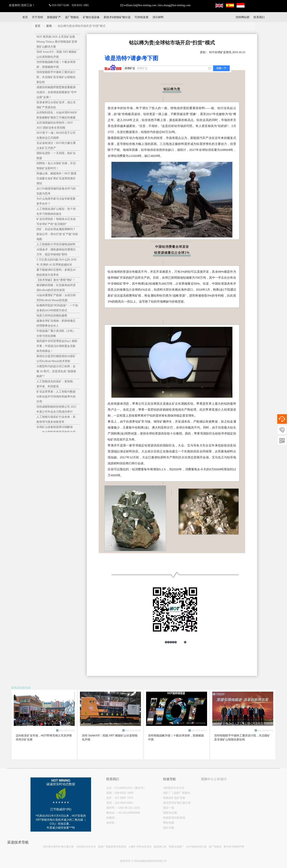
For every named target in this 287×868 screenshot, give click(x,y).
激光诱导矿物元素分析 (177, 803)
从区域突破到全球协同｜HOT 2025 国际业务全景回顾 (55, 125)
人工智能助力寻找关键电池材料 (56, 244)
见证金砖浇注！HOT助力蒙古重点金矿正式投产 (56, 145)
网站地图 (169, 823)
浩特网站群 (243, 17)
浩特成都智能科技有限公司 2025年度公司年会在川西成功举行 (56, 409)
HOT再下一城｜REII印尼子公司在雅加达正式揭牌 (56, 135)
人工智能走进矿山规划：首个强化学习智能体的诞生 (56, 211)
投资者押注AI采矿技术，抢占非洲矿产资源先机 (56, 105)
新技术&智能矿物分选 (117, 17)
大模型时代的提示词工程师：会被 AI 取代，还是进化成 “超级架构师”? (56, 371)
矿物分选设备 (91, 17)
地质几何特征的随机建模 (52, 316)
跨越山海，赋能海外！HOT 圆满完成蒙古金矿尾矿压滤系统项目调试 (56, 178)
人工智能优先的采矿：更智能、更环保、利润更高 (56, 384)
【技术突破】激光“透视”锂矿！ (56, 280)
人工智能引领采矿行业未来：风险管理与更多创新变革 (56, 419)
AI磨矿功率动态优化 (140, 847)
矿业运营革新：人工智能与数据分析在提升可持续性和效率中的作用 (56, 397)
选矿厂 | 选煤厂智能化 (177, 793)
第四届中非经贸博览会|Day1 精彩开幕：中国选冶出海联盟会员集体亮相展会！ (57, 346)
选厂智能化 (72, 17)
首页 (25, 17)
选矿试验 (169, 828)
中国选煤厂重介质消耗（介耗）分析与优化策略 (56, 333)
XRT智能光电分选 (196, 847)
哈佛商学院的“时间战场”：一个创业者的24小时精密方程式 (57, 308)
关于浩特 (37, 17)
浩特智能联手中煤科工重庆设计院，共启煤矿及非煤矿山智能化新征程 (56, 77)
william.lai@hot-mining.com (140, 5)
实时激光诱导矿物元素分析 (58, 847)
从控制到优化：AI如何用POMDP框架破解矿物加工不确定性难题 (57, 115)
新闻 (49, 26)
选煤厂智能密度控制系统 (112, 847)
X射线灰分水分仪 (174, 788)
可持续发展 (142, 17)
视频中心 (207, 779)
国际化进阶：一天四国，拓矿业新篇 (56, 156)
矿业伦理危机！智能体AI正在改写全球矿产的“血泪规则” (56, 222)
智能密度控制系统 (174, 818)
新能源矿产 (54, 17)
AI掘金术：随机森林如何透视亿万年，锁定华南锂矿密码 (56, 252)
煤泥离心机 (160, 847)
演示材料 (158, 17)
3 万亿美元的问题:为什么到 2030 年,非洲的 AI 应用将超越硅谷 (56, 262)
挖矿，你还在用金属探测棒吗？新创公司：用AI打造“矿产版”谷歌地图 (57, 234)
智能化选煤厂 (176, 847)
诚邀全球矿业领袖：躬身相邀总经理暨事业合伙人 (56, 323)
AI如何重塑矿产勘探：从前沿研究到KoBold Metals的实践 (56, 298)
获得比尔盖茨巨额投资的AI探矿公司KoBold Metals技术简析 (56, 359)
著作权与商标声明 (234, 847)
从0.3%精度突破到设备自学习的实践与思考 (56, 191)
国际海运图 (170, 813)
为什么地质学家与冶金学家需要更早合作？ (56, 201)
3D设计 (221, 779)
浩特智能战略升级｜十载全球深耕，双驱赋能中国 (56, 64)
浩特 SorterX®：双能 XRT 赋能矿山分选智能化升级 (57, 54)
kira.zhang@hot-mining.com (174, 5)
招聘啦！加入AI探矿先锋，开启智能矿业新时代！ (56, 166)
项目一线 (169, 808)
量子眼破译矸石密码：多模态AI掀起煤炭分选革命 (56, 272)
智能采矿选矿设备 (174, 798)
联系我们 (259, 17)
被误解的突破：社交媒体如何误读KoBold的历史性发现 (56, 288)
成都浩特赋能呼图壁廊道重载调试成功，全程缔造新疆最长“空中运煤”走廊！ (57, 92)
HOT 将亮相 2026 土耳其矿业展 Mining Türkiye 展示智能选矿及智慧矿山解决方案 (57, 42)
